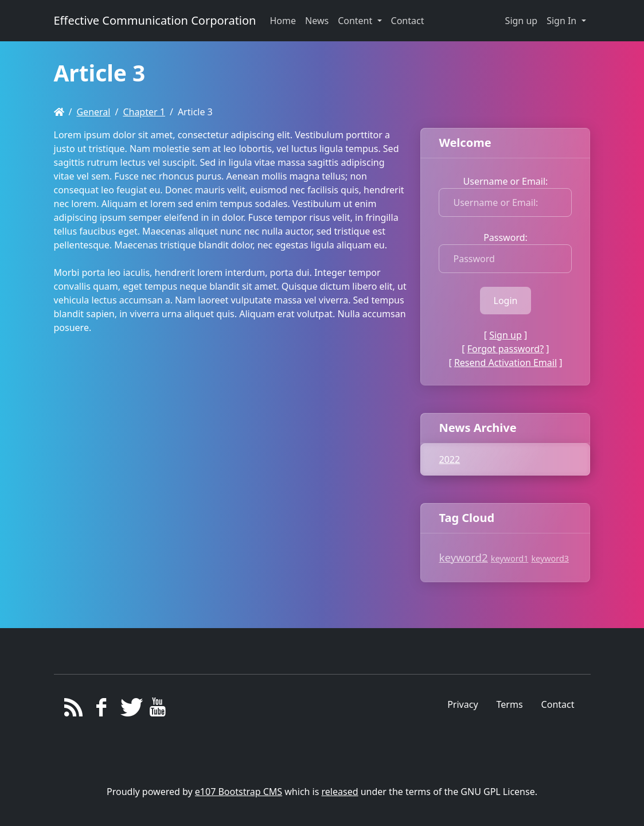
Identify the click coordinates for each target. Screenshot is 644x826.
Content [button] (356, 21)
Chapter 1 (144, 112)
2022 (449, 459)
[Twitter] (129, 710)
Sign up (522, 21)
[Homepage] (59, 112)
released (340, 792)
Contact (558, 704)
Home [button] (283, 21)
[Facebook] (101, 710)
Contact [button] (408, 21)
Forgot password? (506, 349)
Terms (510, 704)
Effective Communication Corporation (155, 20)
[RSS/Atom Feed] (74, 710)
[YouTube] (157, 710)
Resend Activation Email (506, 363)
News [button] (317, 21)
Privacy (462, 704)
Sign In (563, 21)
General (93, 112)
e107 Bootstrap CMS (239, 792)
